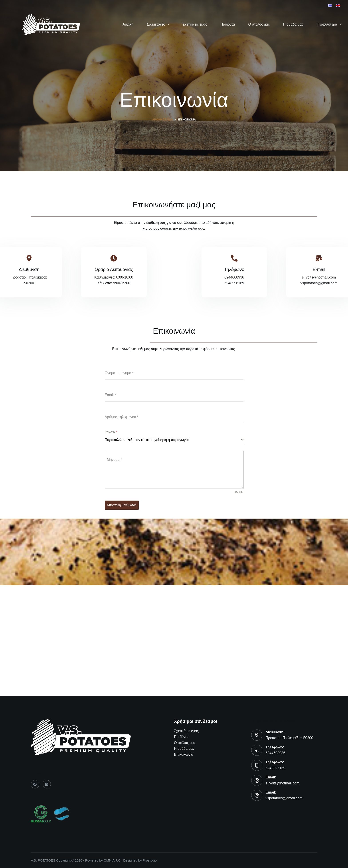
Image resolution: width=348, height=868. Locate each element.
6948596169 (276, 768)
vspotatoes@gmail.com (284, 798)
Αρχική (128, 24)
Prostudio (150, 860)
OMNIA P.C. (113, 860)
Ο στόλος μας (259, 24)
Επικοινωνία (184, 755)
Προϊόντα (228, 24)
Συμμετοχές (159, 24)
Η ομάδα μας (293, 24)
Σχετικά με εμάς (195, 24)
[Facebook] (35, 784)
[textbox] (173, 440)
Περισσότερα (329, 24)
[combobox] (174, 440)
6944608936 (276, 753)
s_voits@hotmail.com (283, 783)
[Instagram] (47, 784)
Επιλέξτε (111, 432)
